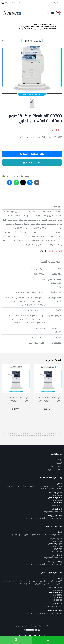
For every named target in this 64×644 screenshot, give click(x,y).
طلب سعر (17, 3)
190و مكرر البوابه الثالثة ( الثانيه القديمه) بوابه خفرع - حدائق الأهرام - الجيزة (34, 535)
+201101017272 (56, 495)
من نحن (59, 460)
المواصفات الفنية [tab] (54, 251)
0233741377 (57, 551)
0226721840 (57, 505)
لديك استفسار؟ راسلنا (32, 154)
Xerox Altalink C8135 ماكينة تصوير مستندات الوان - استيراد (50, 399)
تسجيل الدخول (57, 466)
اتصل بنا (59, 463)
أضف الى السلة (32, 162)
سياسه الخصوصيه (55, 470)
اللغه (5, 3)
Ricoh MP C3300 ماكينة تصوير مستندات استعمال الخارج (37, 29)
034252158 (58, 600)
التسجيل (58, 3)
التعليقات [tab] (43, 251)
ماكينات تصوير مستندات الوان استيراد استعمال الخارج (38, 26)
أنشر (4, 176)
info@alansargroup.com (53, 512)
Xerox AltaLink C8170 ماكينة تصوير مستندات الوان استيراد (18, 399)
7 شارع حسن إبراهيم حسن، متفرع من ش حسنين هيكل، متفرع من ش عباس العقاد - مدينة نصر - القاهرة (34, 487)
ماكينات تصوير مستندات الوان (44, 24)
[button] (48, 13)
